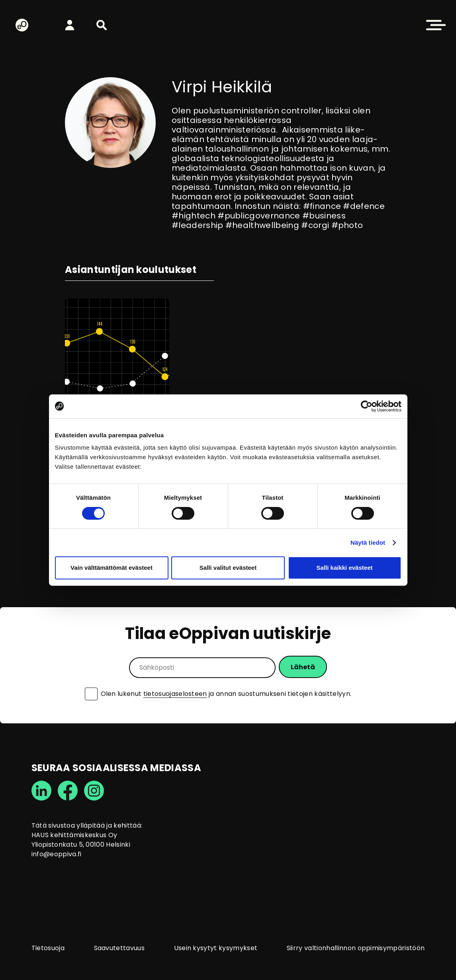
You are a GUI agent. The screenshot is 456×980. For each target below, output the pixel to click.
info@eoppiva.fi (57, 854)
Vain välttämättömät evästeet (112, 568)
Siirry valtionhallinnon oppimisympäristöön (356, 948)
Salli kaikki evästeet (345, 568)
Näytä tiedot (368, 543)
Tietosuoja (48, 948)
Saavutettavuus (119, 948)
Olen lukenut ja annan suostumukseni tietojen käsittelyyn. (226, 694)
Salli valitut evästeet (228, 568)
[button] (102, 25)
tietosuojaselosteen (175, 694)
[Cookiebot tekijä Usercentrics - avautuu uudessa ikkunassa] (367, 406)
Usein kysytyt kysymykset (216, 948)
